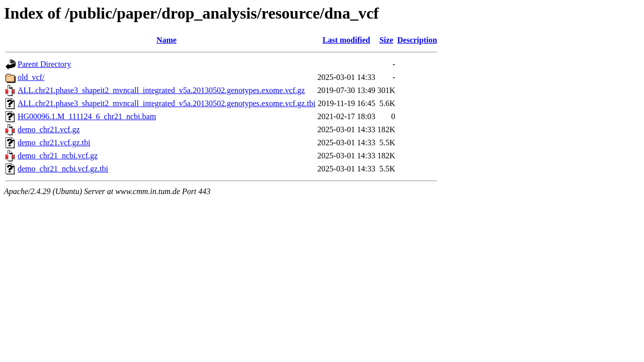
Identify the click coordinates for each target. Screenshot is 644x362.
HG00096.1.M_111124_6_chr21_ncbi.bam (87, 116)
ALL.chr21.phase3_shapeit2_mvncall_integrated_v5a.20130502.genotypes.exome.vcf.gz (161, 90)
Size (386, 40)
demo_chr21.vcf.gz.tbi (54, 143)
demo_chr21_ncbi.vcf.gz (58, 156)
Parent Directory (44, 64)
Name (167, 40)
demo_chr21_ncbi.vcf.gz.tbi (63, 169)
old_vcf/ (31, 77)
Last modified (346, 40)
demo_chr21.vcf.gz (49, 129)
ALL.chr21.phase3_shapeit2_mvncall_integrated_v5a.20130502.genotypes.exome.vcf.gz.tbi (167, 103)
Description (417, 40)
